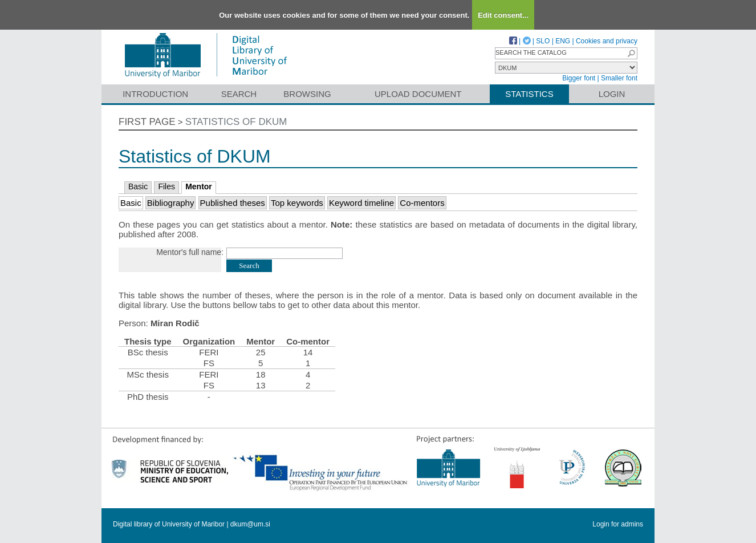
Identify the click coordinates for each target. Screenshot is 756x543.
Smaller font (619, 78)
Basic (138, 187)
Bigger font (579, 78)
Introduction (155, 94)
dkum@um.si (250, 524)
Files (166, 187)
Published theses (233, 203)
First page (147, 122)
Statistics (529, 94)
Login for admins (618, 524)
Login (612, 94)
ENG (563, 41)
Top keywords (297, 203)
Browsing (307, 94)
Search (239, 94)
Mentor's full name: (190, 252)
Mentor (199, 187)
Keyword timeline (361, 203)
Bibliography (171, 203)
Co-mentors (422, 203)
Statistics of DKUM (236, 122)
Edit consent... (503, 15)
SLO (543, 41)
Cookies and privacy (607, 41)
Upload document (418, 94)
